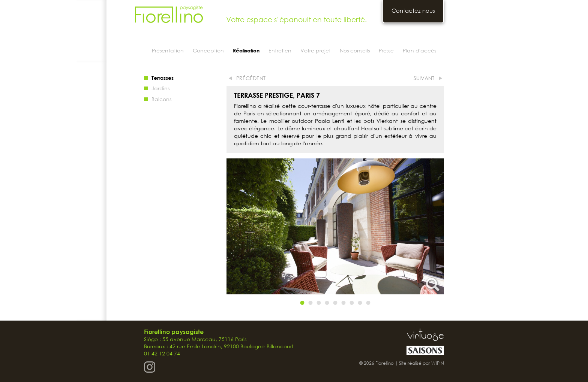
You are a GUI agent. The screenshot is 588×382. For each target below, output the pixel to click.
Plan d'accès (419, 50)
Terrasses (163, 78)
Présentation (168, 50)
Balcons (161, 99)
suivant (424, 78)
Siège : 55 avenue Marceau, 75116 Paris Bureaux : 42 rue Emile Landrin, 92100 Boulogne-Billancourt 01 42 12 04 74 (219, 343)
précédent (251, 78)
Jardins (160, 88)
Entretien (280, 50)
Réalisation (246, 50)
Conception (208, 50)
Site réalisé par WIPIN (421, 363)
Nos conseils (355, 50)
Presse (386, 50)
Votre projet (316, 50)
